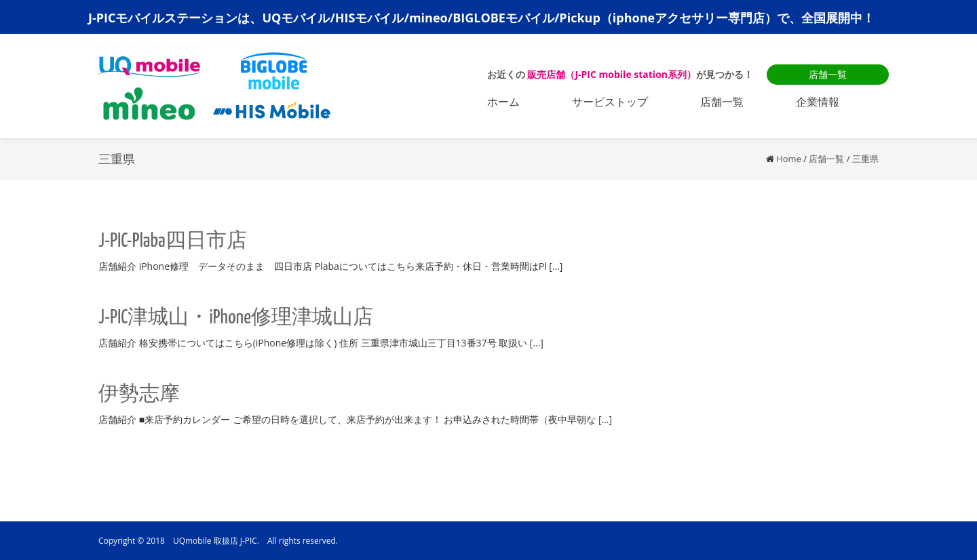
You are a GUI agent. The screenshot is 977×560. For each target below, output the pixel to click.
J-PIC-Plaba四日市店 (173, 241)
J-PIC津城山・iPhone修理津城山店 (236, 318)
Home (789, 159)
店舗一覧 (828, 74)
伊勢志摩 (139, 395)
